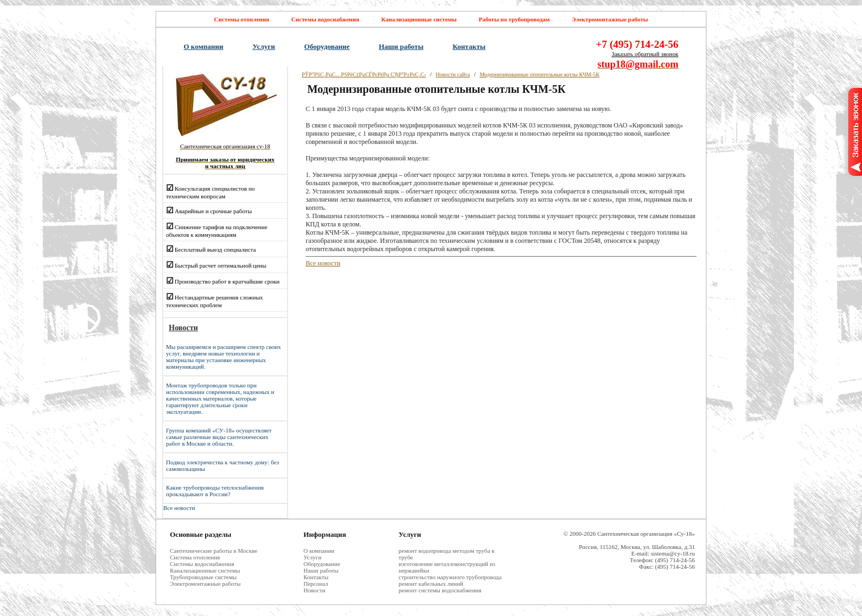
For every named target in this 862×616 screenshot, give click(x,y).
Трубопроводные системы (203, 577)
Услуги (264, 46)
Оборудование (327, 46)
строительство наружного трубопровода (450, 577)
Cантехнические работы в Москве (214, 551)
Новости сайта (453, 74)
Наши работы (401, 46)
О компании (203, 46)
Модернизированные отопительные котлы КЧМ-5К (539, 74)
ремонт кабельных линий (431, 584)
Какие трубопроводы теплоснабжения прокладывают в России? (215, 491)
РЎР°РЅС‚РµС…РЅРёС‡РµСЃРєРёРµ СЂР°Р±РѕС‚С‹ (364, 74)
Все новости (179, 508)
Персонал (316, 584)
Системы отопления (241, 19)
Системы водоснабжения (325, 19)
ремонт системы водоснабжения (440, 590)
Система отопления (195, 557)
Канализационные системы (419, 19)
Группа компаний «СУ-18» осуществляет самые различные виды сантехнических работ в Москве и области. (219, 437)
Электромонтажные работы (610, 19)
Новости (314, 590)
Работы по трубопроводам (514, 19)
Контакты (469, 46)
